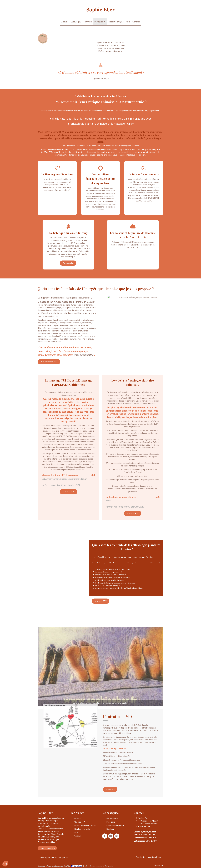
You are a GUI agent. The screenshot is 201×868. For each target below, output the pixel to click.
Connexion (159, 865)
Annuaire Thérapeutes (105, 866)
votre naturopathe (84, 355)
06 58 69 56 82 (145, 826)
